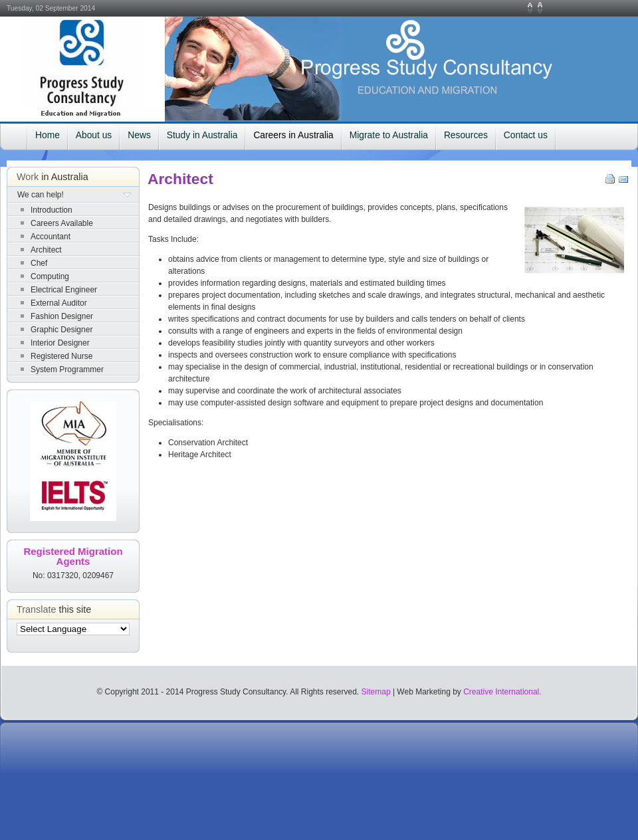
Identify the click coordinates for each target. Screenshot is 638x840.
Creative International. (502, 692)
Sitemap (376, 692)
